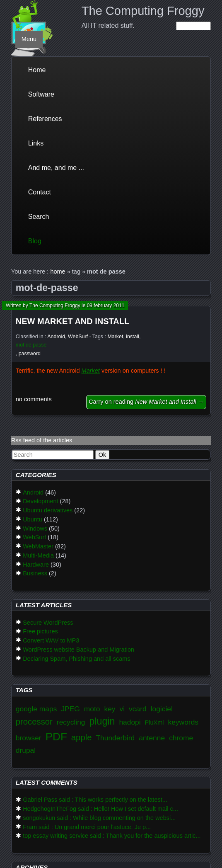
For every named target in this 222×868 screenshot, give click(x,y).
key (110, 709)
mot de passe (31, 345)
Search (39, 217)
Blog (35, 241)
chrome (181, 738)
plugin (102, 721)
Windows (35, 529)
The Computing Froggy (143, 11)
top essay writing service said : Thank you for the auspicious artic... (112, 836)
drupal (26, 750)
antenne (152, 738)
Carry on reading (146, 402)
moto (92, 709)
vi (122, 709)
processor (34, 722)
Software (41, 94)
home (58, 272)
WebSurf (78, 337)
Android (56, 337)
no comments (34, 399)
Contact (40, 192)
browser (29, 738)
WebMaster (38, 546)
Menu (29, 39)
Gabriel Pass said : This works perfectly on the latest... (95, 800)
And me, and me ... (56, 168)
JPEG (70, 709)
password (30, 354)
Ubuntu (33, 519)
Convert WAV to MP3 (51, 640)
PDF (56, 737)
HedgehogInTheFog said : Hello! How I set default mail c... (100, 809)
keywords (183, 722)
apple (82, 737)
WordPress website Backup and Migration (78, 650)
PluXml (154, 723)
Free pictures (40, 631)
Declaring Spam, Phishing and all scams (77, 659)
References (45, 119)
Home (37, 70)
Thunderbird (115, 738)
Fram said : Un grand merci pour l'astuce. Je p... (87, 827)
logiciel (162, 709)
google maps (36, 709)
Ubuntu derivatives (48, 510)
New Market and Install (72, 321)
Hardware (36, 565)
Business (35, 573)
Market (115, 337)
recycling (71, 722)
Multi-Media (38, 555)
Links (36, 143)
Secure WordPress (48, 623)
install (133, 337)
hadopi (130, 722)
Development (40, 501)
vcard (138, 709)
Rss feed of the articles (42, 440)
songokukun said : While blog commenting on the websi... (99, 818)
